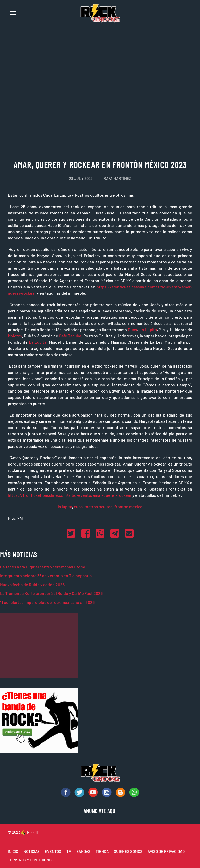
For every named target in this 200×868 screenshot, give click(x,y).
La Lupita (148, 329)
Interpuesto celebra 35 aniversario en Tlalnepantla (46, 576)
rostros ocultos (98, 507)
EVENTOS (53, 851)
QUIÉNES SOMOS (128, 851)
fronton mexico (128, 507)
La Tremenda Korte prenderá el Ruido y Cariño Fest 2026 (51, 593)
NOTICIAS (32, 851)
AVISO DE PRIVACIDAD (166, 851)
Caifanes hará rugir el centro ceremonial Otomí (42, 567)
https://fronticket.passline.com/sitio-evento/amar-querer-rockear (70, 495)
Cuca (132, 329)
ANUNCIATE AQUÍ (100, 811)
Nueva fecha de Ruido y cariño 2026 (32, 584)
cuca (78, 507)
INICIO (13, 851)
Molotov (15, 336)
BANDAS (83, 851)
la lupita (65, 507)
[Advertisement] (39, 646)
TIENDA (102, 851)
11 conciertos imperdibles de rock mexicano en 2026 (47, 602)
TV (69, 851)
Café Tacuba (70, 336)
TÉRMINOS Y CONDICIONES (31, 860)
